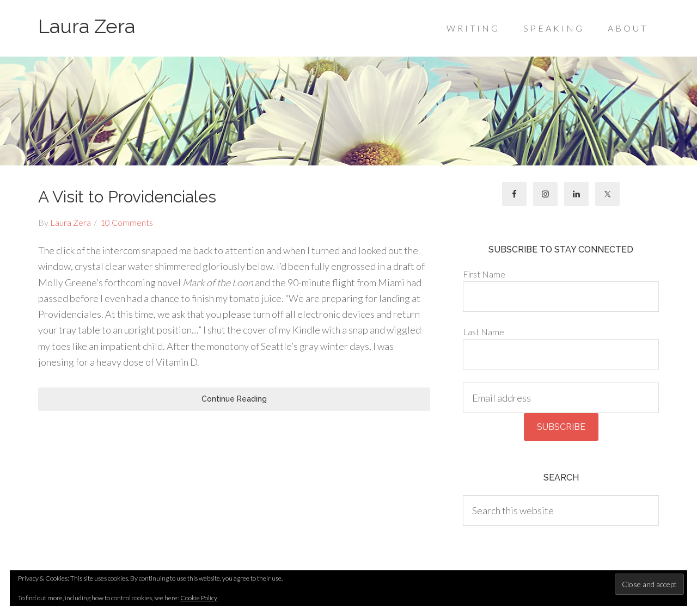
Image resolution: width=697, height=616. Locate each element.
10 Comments (127, 222)
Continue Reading (234, 399)
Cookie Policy (199, 598)
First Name (484, 274)
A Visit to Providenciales (127, 197)
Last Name (484, 332)
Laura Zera (87, 26)
